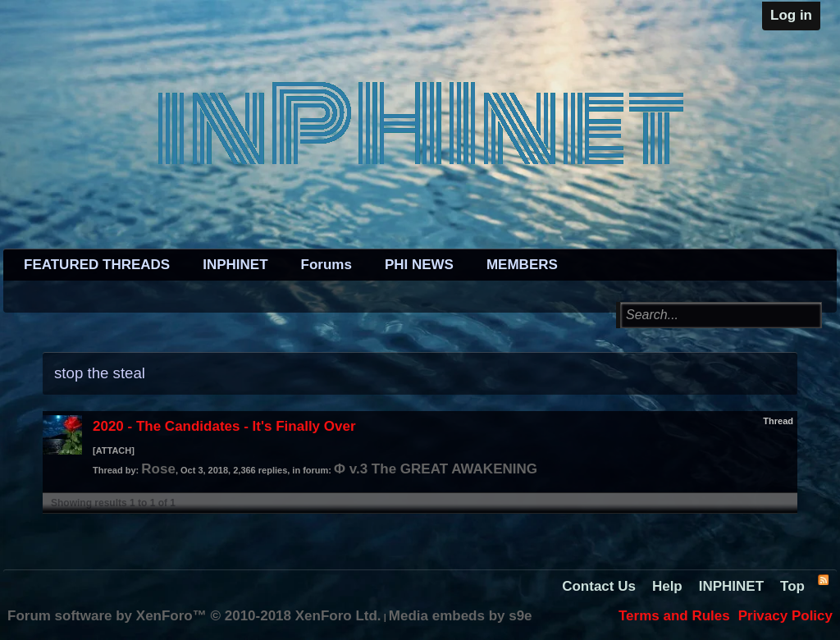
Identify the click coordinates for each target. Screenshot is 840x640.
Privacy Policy (785, 616)
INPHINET (235, 265)
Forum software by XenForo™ (194, 616)
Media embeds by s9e (461, 616)
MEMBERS (522, 265)
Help (667, 586)
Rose (158, 469)
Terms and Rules (674, 616)
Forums (326, 265)
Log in (791, 15)
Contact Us (599, 586)
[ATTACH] (114, 450)
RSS (823, 579)
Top (792, 586)
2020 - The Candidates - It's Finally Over (224, 426)
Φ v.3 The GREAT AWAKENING (436, 469)
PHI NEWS (419, 265)
